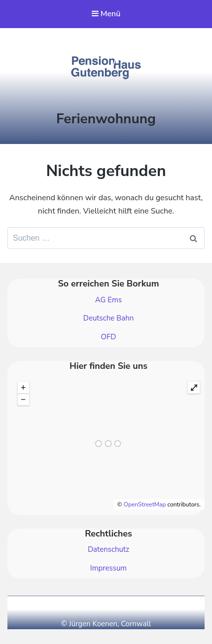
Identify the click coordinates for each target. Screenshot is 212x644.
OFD (109, 337)
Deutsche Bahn (108, 318)
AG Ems (108, 300)
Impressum (108, 568)
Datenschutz (108, 549)
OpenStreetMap (145, 504)
